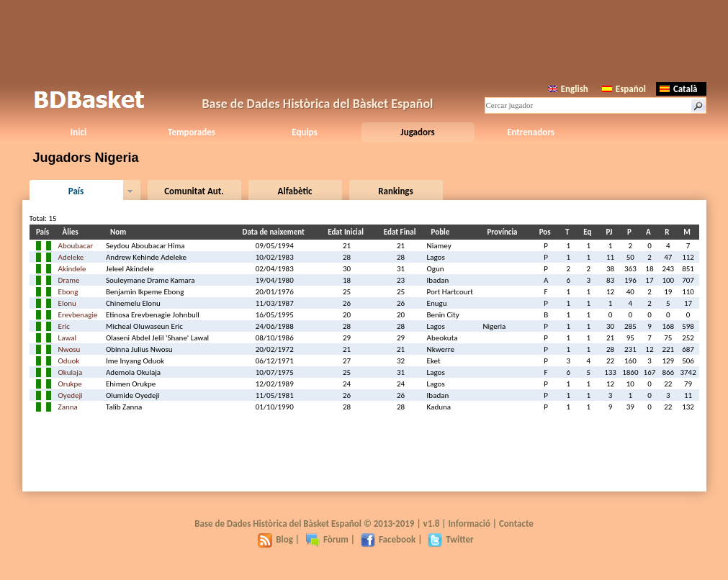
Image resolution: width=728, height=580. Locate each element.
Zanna (68, 407)
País (76, 191)
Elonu (67, 303)
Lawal (67, 338)
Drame (69, 280)
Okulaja (71, 372)
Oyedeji (71, 395)
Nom (120, 232)
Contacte (516, 524)
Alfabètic (295, 191)
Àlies (73, 232)
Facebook (388, 539)
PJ (612, 232)
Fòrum (327, 539)
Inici (78, 132)
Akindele (72, 269)
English (568, 89)
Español (624, 89)
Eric (64, 326)
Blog (275, 539)
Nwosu (69, 349)
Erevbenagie (78, 315)
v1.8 (432, 524)
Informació (469, 524)
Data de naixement (276, 232)
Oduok (69, 361)
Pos (547, 232)
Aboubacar (76, 246)
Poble (443, 232)
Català (679, 89)
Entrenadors (531, 132)
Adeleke (71, 257)
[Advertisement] (364, 40)
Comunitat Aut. (194, 191)
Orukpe (70, 384)
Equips (304, 132)
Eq (589, 232)
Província (504, 232)
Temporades (192, 132)
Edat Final (402, 232)
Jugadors (417, 132)
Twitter (450, 539)
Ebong (68, 292)
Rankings (395, 191)
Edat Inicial (348, 232)
